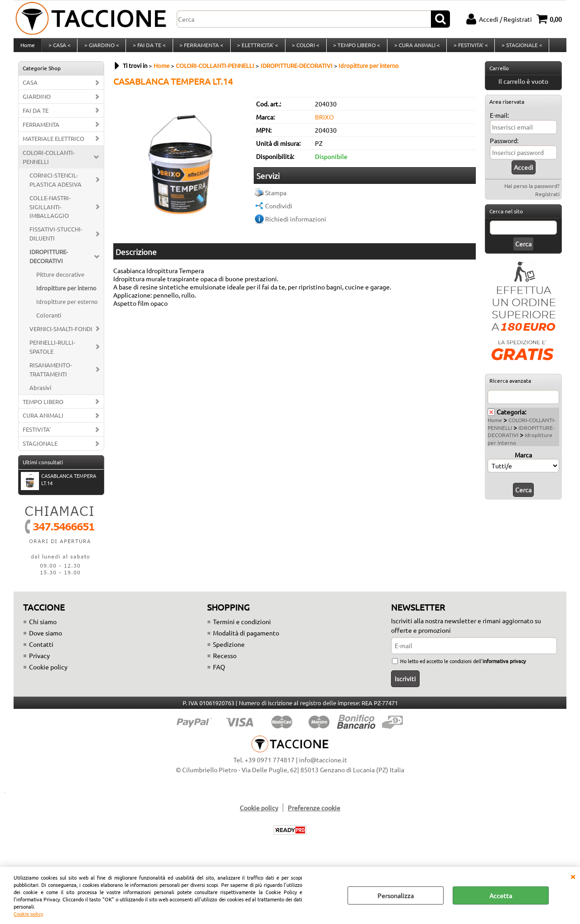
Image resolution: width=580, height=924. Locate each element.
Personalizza (396, 895)
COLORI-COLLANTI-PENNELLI (49, 164)
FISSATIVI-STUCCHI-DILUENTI (56, 241)
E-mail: (499, 122)
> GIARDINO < (100, 49)
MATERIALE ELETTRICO (53, 146)
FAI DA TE (36, 118)
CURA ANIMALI (43, 423)
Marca (523, 462)
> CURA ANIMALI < (413, 49)
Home (27, 49)
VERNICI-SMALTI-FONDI (61, 336)
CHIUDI (573, 876)
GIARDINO (37, 103)
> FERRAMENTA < (199, 49)
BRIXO (324, 124)
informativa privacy (504, 668)
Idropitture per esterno (67, 309)
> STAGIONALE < (517, 49)
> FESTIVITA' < (466, 49)
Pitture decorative (60, 282)
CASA (30, 89)
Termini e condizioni (242, 629)
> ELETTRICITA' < (255, 49)
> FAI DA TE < (147, 49)
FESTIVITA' (37, 437)
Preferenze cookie (314, 815)
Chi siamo (43, 629)
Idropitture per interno (66, 295)
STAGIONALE (40, 450)
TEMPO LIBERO (43, 409)
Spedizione (229, 651)
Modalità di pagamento (246, 640)
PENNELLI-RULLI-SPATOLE (52, 354)
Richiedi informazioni (296, 226)
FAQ (219, 674)
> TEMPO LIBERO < (353, 49)
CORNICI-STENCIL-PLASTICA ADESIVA (56, 187)
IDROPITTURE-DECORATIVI (49, 263)
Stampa (276, 200)
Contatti (41, 651)
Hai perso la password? (532, 193)
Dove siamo (46, 640)
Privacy (39, 663)
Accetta (501, 895)
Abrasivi (40, 395)
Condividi (279, 213)
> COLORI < (302, 49)
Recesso (225, 663)
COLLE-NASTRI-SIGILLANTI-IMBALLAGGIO (50, 214)
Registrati (547, 201)
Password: (504, 148)
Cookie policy (28, 914)
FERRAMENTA (41, 132)
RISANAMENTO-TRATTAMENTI (51, 377)
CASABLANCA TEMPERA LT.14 (58, 488)
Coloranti (49, 322)
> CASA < (59, 49)
